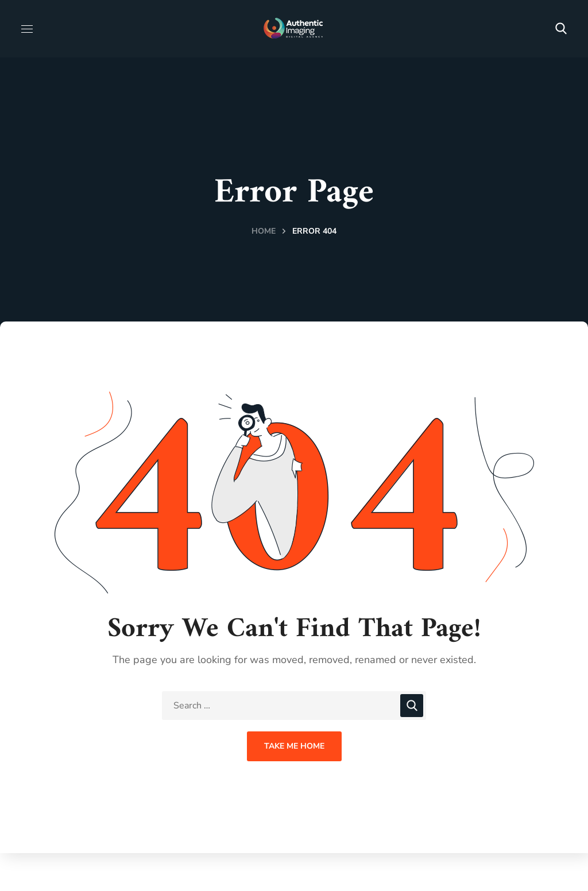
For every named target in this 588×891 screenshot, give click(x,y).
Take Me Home (294, 746)
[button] (561, 29)
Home (264, 231)
